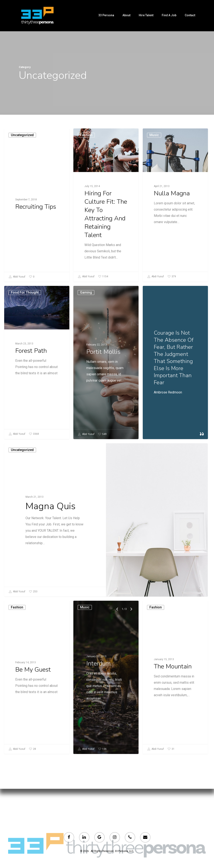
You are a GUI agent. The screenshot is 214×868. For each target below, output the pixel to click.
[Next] (130, 695)
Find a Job (169, 15)
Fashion (86, 135)
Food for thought (29, 394)
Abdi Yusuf (17, 277)
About (126, 15)
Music (154, 138)
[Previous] (117, 695)
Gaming (87, 394)
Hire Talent (146, 15)
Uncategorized (22, 135)
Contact (190, 15)
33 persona (106, 15)
